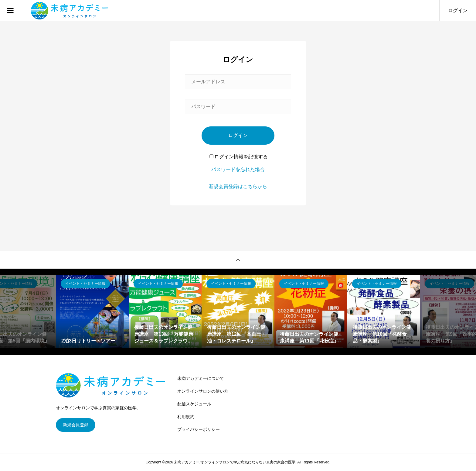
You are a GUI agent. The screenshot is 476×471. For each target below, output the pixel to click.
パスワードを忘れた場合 (238, 169)
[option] (92, 312)
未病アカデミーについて (201, 378)
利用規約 (186, 417)
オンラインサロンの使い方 (203, 391)
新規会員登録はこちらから (238, 186)
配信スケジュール (194, 404)
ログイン (458, 10)
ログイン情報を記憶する (239, 157)
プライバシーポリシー (199, 429)
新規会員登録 (76, 425)
